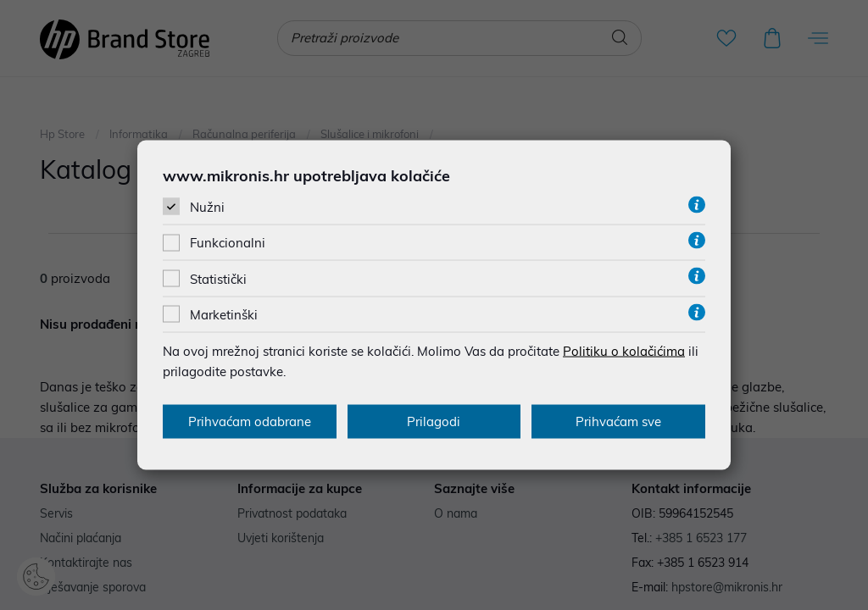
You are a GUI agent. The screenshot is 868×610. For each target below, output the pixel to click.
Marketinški (224, 314)
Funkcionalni (228, 243)
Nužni (207, 207)
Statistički (218, 278)
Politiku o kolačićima (624, 350)
